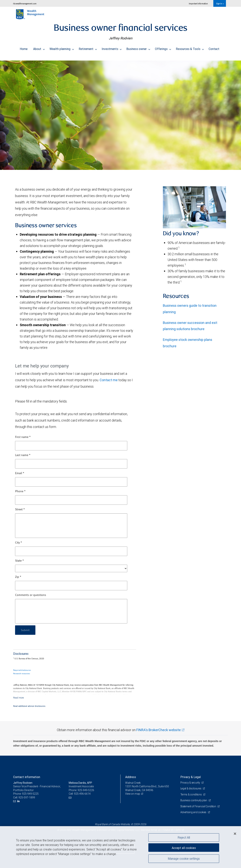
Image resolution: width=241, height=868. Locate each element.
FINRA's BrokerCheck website (159, 730)
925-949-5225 (30, 794)
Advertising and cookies (194, 812)
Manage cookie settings (184, 859)
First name (23, 437)
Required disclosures (22, 670)
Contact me (109, 380)
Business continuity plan (194, 800)
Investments (112, 48)
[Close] (235, 834)
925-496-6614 (82, 794)
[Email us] (15, 801)
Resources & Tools (190, 48)
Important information (198, 3)
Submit (26, 630)
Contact (214, 48)
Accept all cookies (184, 847)
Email (20, 473)
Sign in (220, 3)
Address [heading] (131, 777)
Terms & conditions (192, 794)
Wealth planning (62, 48)
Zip (18, 577)
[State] (71, 568)
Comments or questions (31, 595)
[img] (120, 113)
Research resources (22, 674)
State (19, 561)
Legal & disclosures (191, 788)
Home (24, 48)
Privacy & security (191, 783)
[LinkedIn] (19, 801)
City (19, 543)
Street (20, 510)
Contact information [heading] (27, 777)
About (39, 48)
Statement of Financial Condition (199, 806)
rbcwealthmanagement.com (25, 3)
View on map (133, 794)
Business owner (138, 48)
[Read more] (19, 698)
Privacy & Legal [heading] (191, 777)
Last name (23, 455)
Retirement (88, 48)
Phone (20, 492)
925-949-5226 (86, 790)
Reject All (184, 837)
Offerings (163, 48)
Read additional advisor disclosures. (30, 706)
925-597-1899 (27, 797)
